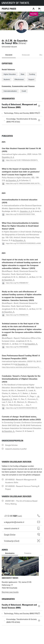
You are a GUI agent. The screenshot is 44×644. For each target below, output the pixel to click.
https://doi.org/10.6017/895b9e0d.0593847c (22, 160)
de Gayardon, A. (12, 180)
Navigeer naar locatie (10, 592)
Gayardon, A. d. (8, 157)
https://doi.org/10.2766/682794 (17, 315)
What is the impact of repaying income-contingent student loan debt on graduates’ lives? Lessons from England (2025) (21, 172)
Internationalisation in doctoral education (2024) (20, 201)
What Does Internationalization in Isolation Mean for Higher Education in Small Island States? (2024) (20, 226)
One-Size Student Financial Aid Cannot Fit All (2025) (21, 150)
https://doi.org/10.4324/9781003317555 (20, 214)
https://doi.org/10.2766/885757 (17, 283)
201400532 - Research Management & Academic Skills (21, 481)
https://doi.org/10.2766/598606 (17, 347)
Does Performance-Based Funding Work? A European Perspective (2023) (21, 357)
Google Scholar (11, 445)
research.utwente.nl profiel (16, 449)
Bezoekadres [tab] (10, 553)
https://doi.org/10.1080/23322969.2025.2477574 (24, 183)
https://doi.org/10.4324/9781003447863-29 (21, 408)
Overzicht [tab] (9, 55)
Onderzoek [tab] (26, 55)
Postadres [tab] (28, 553)
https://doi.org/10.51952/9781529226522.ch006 (23, 243)
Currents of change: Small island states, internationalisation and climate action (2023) (21, 418)
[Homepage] (9, 9)
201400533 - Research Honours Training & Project (22, 488)
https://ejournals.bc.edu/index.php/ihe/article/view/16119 (22, 367)
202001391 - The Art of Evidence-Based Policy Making (21, 502)
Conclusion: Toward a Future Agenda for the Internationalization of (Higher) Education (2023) (21, 379)
